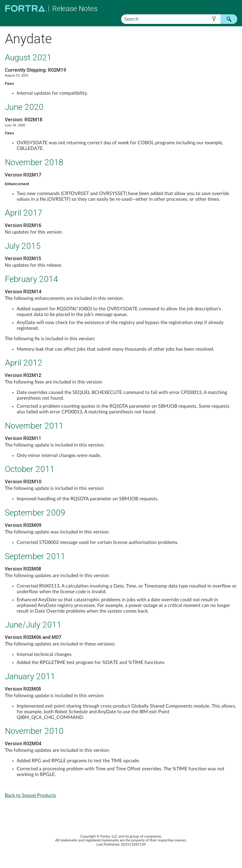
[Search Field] (179, 19)
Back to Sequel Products (30, 795)
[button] (214, 19)
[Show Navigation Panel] (234, 8)
